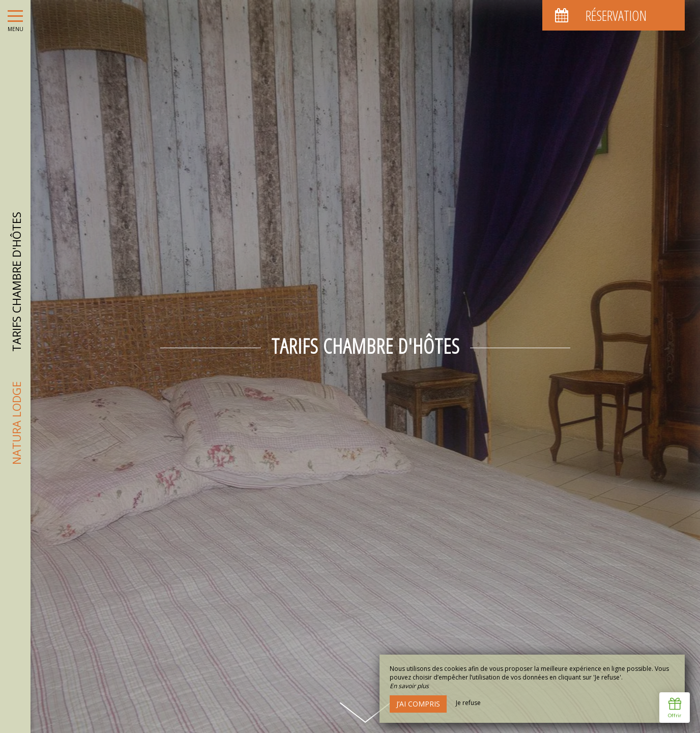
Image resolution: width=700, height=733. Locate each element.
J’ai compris (418, 704)
